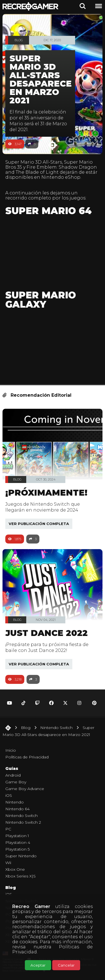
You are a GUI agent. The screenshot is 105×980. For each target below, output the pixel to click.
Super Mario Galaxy (41, 300)
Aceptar (38, 965)
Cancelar (66, 965)
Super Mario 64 (48, 211)
